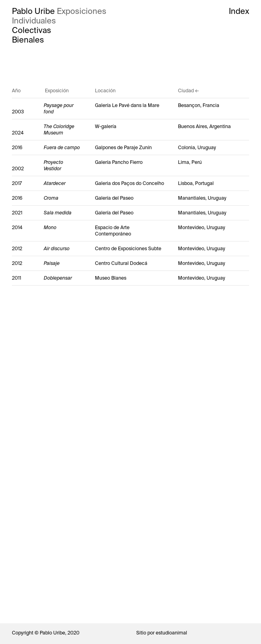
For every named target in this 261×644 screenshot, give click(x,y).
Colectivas (32, 30)
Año (16, 91)
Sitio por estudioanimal (162, 633)
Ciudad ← (188, 91)
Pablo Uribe (33, 11)
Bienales (28, 40)
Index (239, 11)
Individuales (34, 21)
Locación (105, 91)
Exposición (57, 91)
